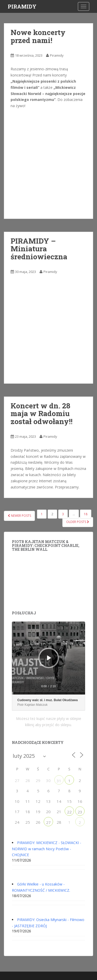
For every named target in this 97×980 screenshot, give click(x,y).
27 (48, 822)
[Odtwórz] (49, 658)
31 (59, 781)
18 (86, 514)
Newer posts (19, 516)
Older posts (78, 522)
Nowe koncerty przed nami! (38, 36)
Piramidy (57, 55)
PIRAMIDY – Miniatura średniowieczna (39, 249)
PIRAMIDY (22, 6)
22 (69, 812)
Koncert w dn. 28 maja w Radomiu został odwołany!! (42, 414)
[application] (48, 658)
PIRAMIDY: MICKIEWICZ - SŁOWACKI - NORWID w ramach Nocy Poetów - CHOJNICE (47, 849)
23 (80, 812)
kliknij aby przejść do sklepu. (48, 725)
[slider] (48, 693)
